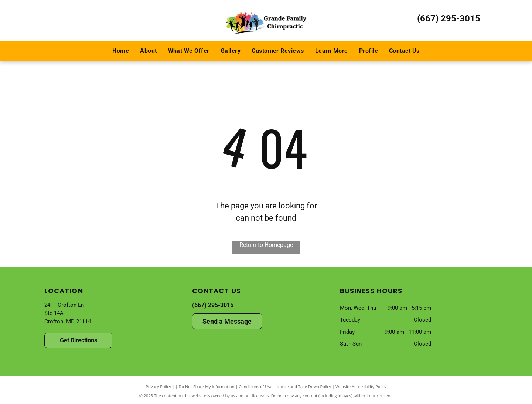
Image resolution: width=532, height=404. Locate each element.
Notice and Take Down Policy (304, 386)
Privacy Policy (158, 386)
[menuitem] (121, 51)
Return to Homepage (266, 245)
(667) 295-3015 (449, 18)
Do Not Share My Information (207, 386)
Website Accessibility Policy (361, 386)
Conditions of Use (255, 386)
